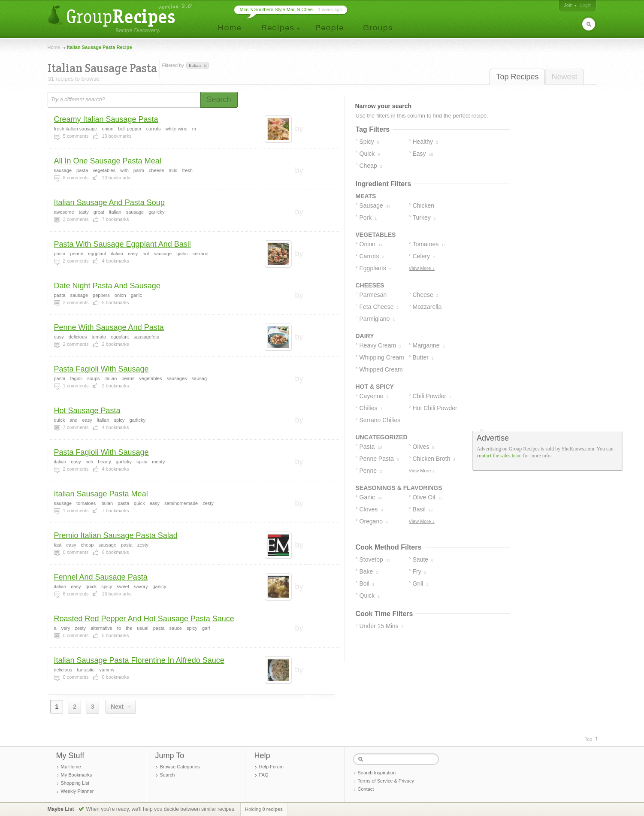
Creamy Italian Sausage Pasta (106, 119)
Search (168, 775)
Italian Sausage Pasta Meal (101, 494)
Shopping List (75, 783)
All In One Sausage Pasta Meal (108, 161)
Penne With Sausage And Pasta (109, 327)
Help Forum (271, 767)
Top (589, 739)
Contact (366, 789)
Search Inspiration (377, 773)
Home (54, 47)
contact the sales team (499, 456)
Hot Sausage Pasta (87, 411)
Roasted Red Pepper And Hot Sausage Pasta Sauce (144, 619)
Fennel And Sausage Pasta (101, 577)
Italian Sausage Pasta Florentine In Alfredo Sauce (139, 660)
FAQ (264, 775)
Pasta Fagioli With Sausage (101, 369)
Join (568, 5)
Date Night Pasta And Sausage (107, 286)
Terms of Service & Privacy (386, 781)
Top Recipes (517, 77)
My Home (71, 767)
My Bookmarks (77, 775)
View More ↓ (422, 268)
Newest (564, 77)
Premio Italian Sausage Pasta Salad (116, 535)
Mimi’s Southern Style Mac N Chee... (278, 9)
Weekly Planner (77, 791)
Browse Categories (180, 767)
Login (586, 5)
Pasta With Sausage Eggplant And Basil (122, 244)
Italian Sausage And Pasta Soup (109, 202)
